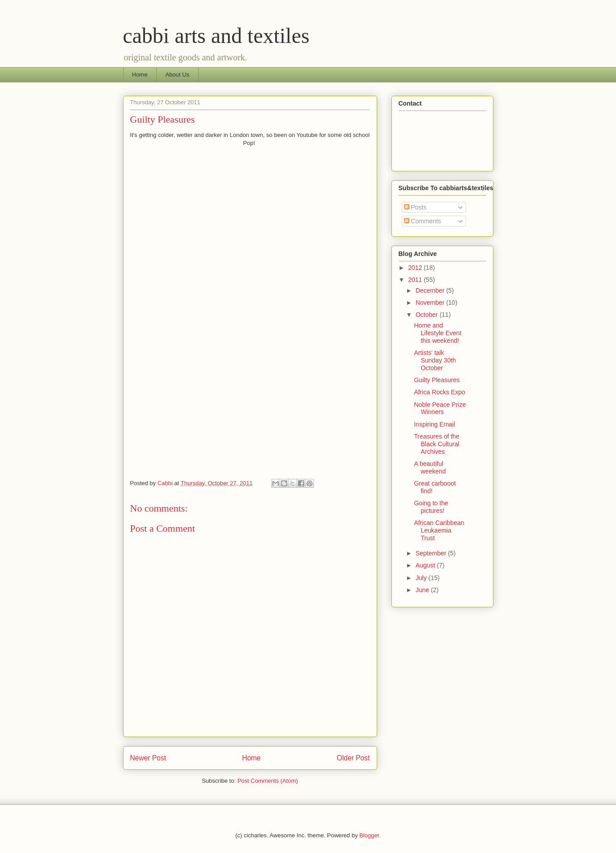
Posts (415, 207)
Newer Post (148, 758)
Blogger (369, 835)
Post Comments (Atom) (268, 781)
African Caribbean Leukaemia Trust (439, 530)
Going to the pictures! (431, 507)
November (431, 303)
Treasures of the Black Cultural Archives (436, 444)
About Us (177, 75)
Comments (423, 221)
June (423, 590)
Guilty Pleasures (437, 380)
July (422, 578)
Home (140, 75)
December (431, 290)
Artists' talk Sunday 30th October (435, 360)
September (432, 553)
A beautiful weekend (430, 467)
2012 (416, 268)
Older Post (353, 758)
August (426, 565)
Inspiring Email (434, 424)
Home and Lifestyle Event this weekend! (438, 333)
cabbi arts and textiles (216, 36)
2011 (416, 280)
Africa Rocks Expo (439, 392)
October (428, 315)
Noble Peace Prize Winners (440, 408)
